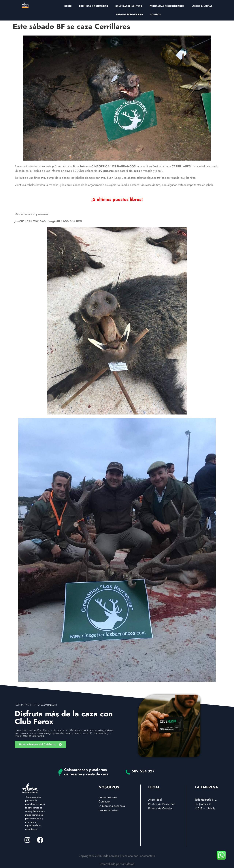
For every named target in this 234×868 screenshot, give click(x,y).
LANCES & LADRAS (202, 6)
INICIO (68, 6)
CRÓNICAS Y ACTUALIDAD (94, 6)
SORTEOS (155, 14)
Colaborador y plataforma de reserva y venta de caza (86, 772)
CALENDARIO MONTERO (129, 6)
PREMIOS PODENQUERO (130, 14)
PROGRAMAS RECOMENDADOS (167, 6)
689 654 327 (143, 771)
